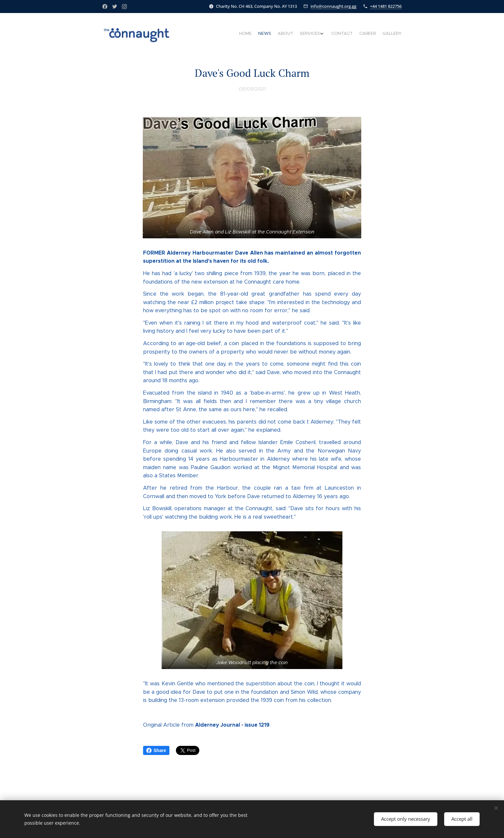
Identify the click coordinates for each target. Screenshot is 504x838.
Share (156, 750)
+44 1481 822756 (386, 6)
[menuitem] (358, 34)
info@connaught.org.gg (333, 6)
